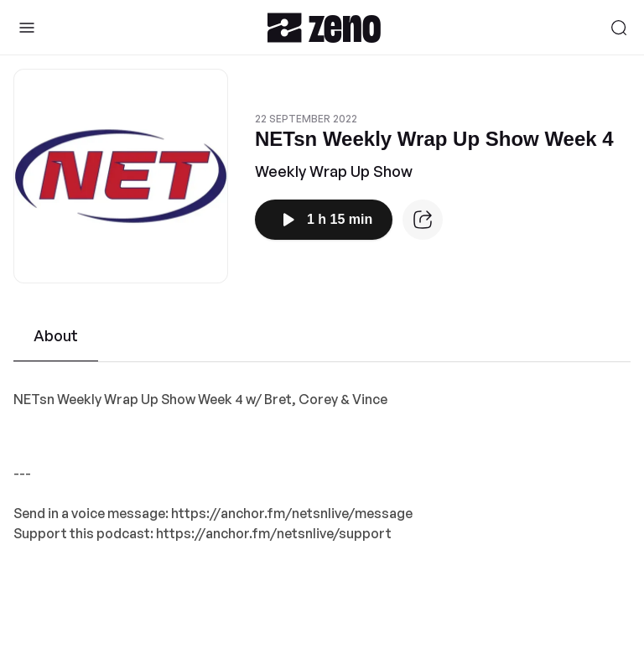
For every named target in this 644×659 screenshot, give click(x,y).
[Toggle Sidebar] (27, 28)
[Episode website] (423, 220)
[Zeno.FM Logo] (324, 27)
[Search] (619, 28)
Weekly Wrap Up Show (334, 171)
